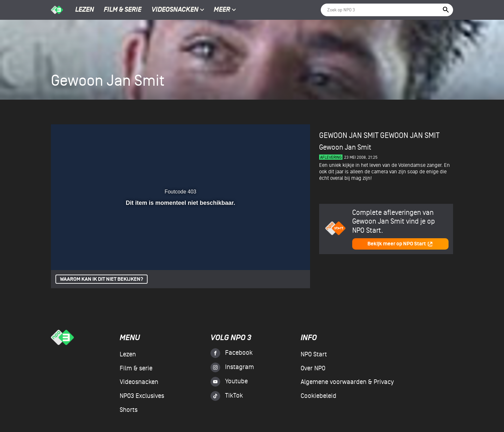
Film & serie (123, 10)
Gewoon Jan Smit (410, 136)
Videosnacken (175, 10)
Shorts (129, 410)
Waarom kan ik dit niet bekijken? (102, 279)
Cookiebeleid (318, 396)
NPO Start (314, 354)
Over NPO (313, 368)
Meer (225, 10)
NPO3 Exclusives (142, 396)
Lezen (85, 10)
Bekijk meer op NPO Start (400, 244)
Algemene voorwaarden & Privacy (347, 382)
